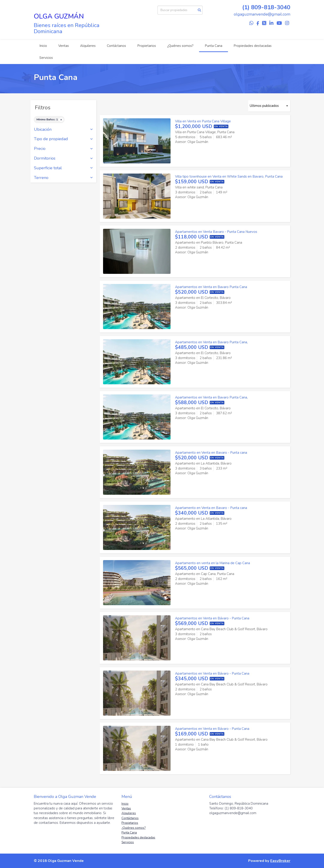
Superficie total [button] (63, 168)
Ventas (64, 46)
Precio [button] (63, 149)
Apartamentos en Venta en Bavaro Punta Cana (211, 287)
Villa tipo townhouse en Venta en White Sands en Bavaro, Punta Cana (229, 176)
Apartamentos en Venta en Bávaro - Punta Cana (212, 618)
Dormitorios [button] (63, 158)
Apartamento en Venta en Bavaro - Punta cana (211, 453)
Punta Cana (214, 46)
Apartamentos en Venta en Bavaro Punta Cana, (211, 342)
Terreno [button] (63, 178)
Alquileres (88, 46)
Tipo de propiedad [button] (63, 139)
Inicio (43, 46)
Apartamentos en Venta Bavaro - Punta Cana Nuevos (216, 232)
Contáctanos (116, 46)
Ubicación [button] (63, 130)
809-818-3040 (271, 7)
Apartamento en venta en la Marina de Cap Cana (213, 563)
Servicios (46, 58)
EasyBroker (280, 861)
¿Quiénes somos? (180, 46)
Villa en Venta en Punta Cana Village (203, 121)
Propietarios (147, 46)
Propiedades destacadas (253, 46)
